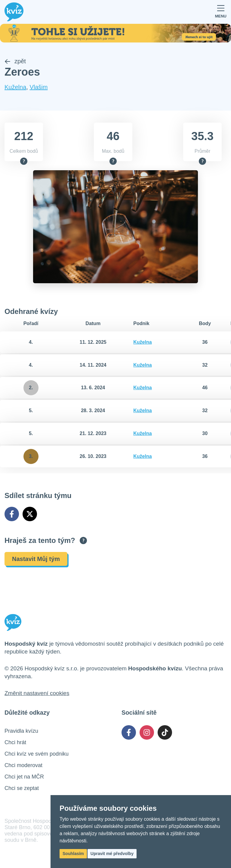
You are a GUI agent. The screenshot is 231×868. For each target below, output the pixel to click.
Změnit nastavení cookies (37, 694)
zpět (15, 62)
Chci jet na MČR (24, 777)
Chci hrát (15, 743)
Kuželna (15, 88)
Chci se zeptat (22, 789)
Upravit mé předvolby (112, 854)
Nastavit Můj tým (36, 559)
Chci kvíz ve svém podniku (37, 754)
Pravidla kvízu (21, 732)
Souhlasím (73, 854)
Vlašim (38, 88)
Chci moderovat (23, 766)
